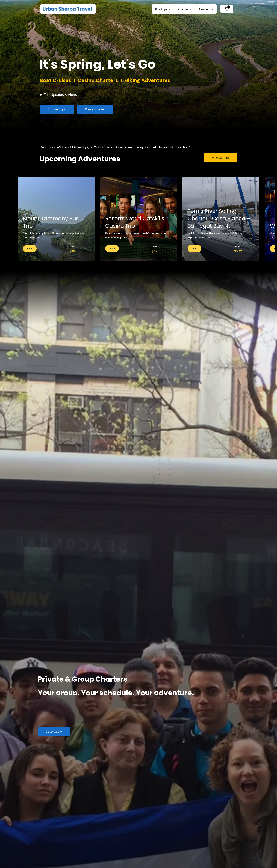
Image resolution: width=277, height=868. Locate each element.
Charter (183, 9)
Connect (205, 9)
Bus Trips (161, 9)
